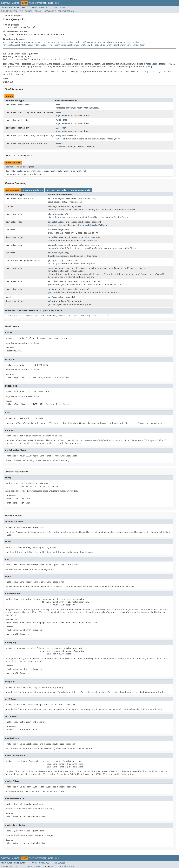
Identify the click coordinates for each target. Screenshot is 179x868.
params (59, 143)
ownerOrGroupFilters (59, 268)
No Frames (44, 8)
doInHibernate (56, 237)
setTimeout (54, 297)
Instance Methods (33, 190)
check (51, 206)
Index (51, 3)
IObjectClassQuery (86, 42)
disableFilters (56, 222)
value (51, 301)
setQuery (53, 289)
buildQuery (54, 199)
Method (37, 11)
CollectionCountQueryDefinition (56, 42)
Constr (28, 11)
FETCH (59, 112)
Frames (34, 8)
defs (58, 105)
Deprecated (41, 3)
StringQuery (139, 45)
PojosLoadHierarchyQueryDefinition (111, 45)
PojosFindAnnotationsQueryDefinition (119, 42)
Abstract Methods (56, 190)
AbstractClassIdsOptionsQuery (19, 42)
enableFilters (56, 245)
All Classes (60, 8)
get (50, 261)
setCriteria (55, 281)
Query (9, 171)
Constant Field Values (57, 378)
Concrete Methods (80, 190)
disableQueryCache (58, 230)
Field (21, 11)
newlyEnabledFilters (67, 136)
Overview (5, 3)
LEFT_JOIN (61, 128)
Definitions (24, 105)
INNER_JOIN (62, 120)
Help (57, 3)
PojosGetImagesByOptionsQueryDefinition (25, 45)
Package (15, 3)
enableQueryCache (58, 253)
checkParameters (57, 214)
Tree (32, 3)
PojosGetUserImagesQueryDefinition (69, 45)
